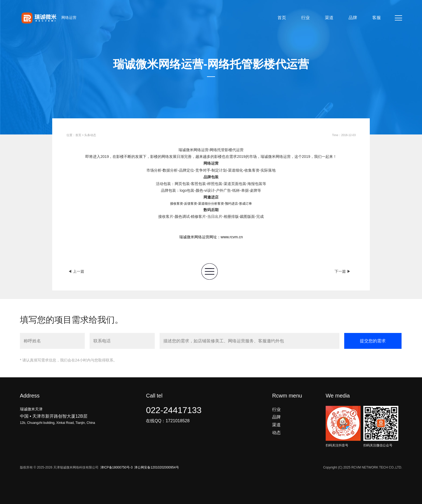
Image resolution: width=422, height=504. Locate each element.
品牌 (353, 18)
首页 (282, 18)
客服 (377, 18)
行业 (305, 18)
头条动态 (90, 135)
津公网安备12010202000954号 (157, 467)
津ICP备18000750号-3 (117, 467)
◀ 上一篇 (76, 271)
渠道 (329, 18)
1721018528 (177, 421)
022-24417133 (174, 410)
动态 (276, 433)
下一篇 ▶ (343, 271)
